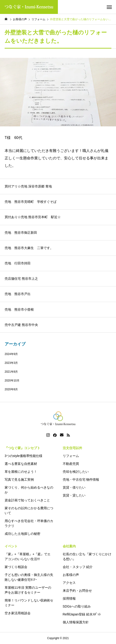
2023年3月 (11, 363)
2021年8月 (11, 372)
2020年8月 (11, 389)
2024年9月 (11, 354)
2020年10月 (12, 381)
